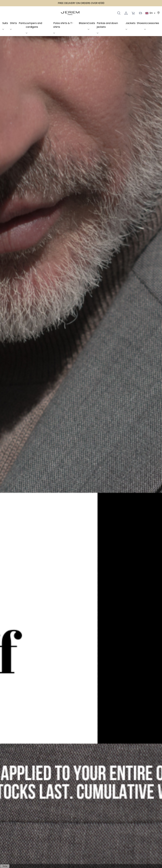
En (149, 13)
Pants (22, 23)
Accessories (152, 23)
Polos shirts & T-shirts (63, 25)
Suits (5, 23)
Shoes (140, 23)
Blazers (83, 23)
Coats (91, 23)
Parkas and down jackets (107, 25)
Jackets (130, 23)
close (5, 866)
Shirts (13, 23)
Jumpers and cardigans (34, 25)
